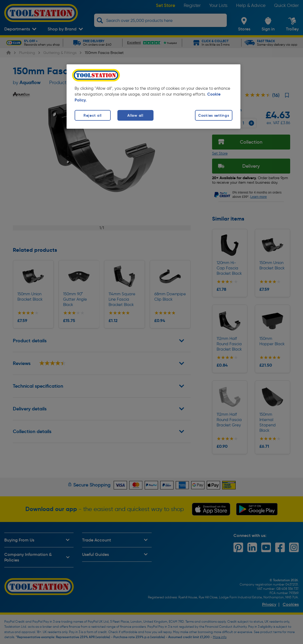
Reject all (93, 115)
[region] (154, 97)
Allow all (135, 115)
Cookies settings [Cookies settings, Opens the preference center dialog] (214, 115)
